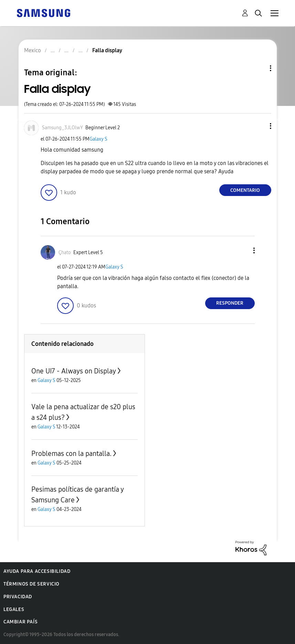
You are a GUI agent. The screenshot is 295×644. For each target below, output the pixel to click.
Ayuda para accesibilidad (37, 571)
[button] (259, 126)
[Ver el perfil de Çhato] (65, 253)
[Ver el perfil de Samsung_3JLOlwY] (62, 128)
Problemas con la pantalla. (71, 454)
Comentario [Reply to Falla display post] (245, 190)
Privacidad (18, 597)
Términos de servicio (31, 584)
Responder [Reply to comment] (230, 303)
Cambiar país (20, 622)
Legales (14, 609)
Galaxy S (98, 139)
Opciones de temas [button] (259, 68)
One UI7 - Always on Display (74, 371)
